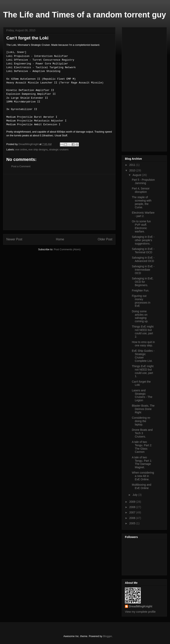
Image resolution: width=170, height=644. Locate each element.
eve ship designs (38, 150)
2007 (133, 512)
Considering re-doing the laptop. (141, 421)
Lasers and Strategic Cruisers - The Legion (142, 395)
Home (60, 239)
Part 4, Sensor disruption (141, 190)
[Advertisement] (59, 202)
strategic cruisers (59, 150)
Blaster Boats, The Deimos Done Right (143, 409)
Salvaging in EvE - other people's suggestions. (143, 240)
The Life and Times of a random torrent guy (85, 15)
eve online (21, 150)
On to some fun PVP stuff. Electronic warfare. (141, 226)
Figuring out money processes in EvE (141, 301)
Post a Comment (21, 166)
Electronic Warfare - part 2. (143, 214)
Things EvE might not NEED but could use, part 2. (143, 332)
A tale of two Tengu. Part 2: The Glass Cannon (142, 447)
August (137, 175)
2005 (133, 523)
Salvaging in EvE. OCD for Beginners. (143, 282)
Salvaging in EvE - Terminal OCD (143, 251)
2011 (133, 165)
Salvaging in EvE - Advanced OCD (143, 259)
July (135, 495)
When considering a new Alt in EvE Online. (143, 476)
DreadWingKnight (141, 606)
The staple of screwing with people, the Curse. (142, 202)
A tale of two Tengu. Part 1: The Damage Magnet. (142, 462)
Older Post (105, 239)
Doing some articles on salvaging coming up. (140, 316)
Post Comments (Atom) (67, 249)
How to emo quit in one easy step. (143, 344)
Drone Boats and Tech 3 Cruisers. (142, 433)
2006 (133, 518)
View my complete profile (140, 612)
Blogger (107, 636)
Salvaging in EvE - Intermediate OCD (143, 270)
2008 (133, 507)
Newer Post (14, 239)
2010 (133, 170)
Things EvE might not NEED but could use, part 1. (143, 371)
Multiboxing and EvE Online (142, 486)
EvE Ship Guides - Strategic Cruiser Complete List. (143, 356)
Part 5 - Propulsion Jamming (143, 181)
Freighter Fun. (141, 290)
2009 (133, 502)
